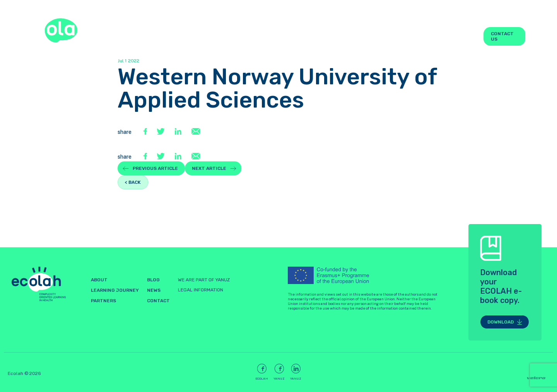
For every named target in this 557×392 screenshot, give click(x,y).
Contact (158, 301)
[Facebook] (146, 132)
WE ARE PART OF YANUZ (204, 280)
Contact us (502, 36)
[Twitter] (162, 132)
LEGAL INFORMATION (201, 290)
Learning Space (344, 36)
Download (501, 322)
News (464, 36)
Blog (434, 36)
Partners (398, 36)
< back (133, 182)
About (243, 36)
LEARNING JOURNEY (281, 36)
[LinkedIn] (179, 132)
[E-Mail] (196, 132)
